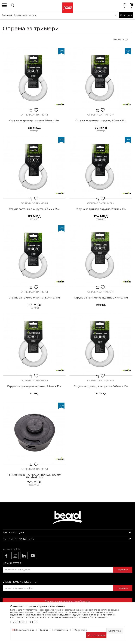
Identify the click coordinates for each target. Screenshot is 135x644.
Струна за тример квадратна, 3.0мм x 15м (101, 386)
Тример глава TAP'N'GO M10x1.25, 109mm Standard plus (34, 476)
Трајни (44, 630)
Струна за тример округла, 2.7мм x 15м (101, 209)
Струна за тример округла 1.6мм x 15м (34, 121)
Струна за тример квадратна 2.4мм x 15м (101, 298)
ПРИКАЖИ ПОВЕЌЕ (24, 622)
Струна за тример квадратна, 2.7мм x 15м (34, 386)
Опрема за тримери (34, 115)
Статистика (61, 630)
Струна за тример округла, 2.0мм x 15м (101, 121)
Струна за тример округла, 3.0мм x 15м (34, 298)
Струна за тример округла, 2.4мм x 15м (34, 209)
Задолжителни (25, 630)
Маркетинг (81, 630)
